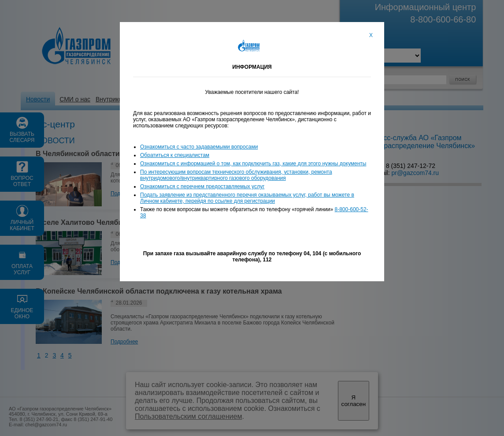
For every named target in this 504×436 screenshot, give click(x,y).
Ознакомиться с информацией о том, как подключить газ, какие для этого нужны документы (253, 164)
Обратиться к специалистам (175, 155)
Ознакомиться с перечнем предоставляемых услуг (202, 186)
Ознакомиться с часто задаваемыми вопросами (199, 147)
